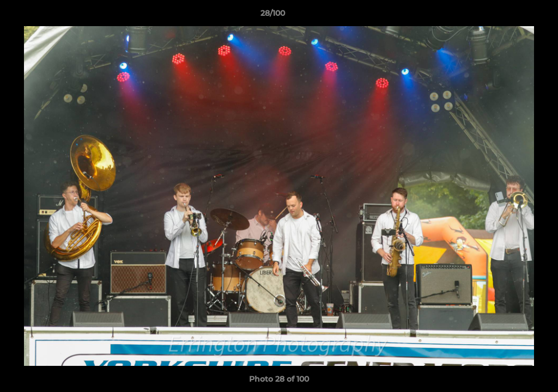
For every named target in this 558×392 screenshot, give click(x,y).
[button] (512, 16)
